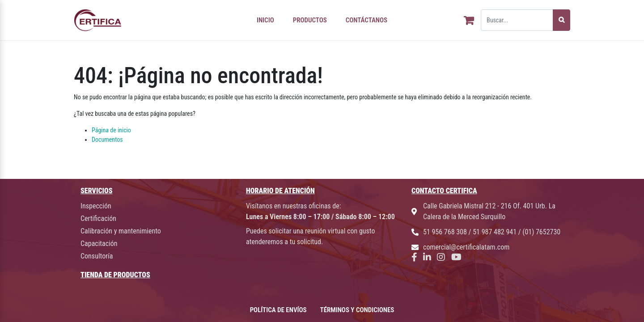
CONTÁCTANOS (366, 20)
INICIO (265, 20)
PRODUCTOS (310, 20)
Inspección (96, 206)
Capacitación (99, 244)
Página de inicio (111, 130)
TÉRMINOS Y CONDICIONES (357, 310)
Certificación (98, 218)
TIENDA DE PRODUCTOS (115, 275)
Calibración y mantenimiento (121, 231)
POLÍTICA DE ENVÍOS (278, 310)
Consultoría (97, 256)
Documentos (107, 140)
